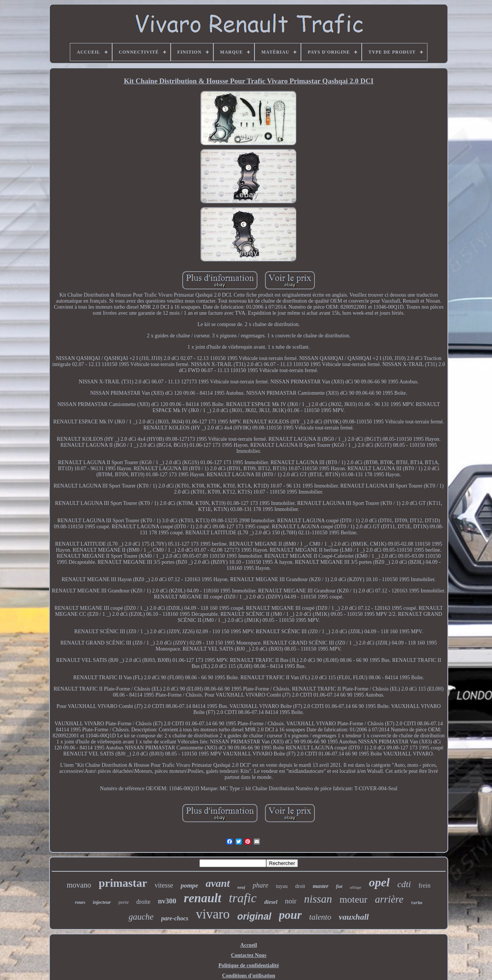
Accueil (248, 945)
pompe (189, 885)
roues (80, 902)
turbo (416, 903)
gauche (141, 917)
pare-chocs (175, 918)
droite (143, 902)
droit (300, 886)
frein (424, 885)
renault (203, 898)
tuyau (282, 886)
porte (124, 902)
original (254, 916)
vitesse (164, 885)
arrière (389, 899)
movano (79, 885)
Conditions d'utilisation (248, 976)
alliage (356, 887)
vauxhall (354, 917)
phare (260, 885)
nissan (318, 899)
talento (320, 917)
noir (291, 901)
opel (379, 882)
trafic (243, 898)
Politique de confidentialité (248, 965)
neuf (241, 887)
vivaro (213, 914)
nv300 (167, 901)
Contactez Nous (249, 955)
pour (290, 915)
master (321, 886)
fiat (339, 886)
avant (218, 883)
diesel (271, 902)
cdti (404, 884)
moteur (353, 899)
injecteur (102, 902)
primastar (123, 883)
